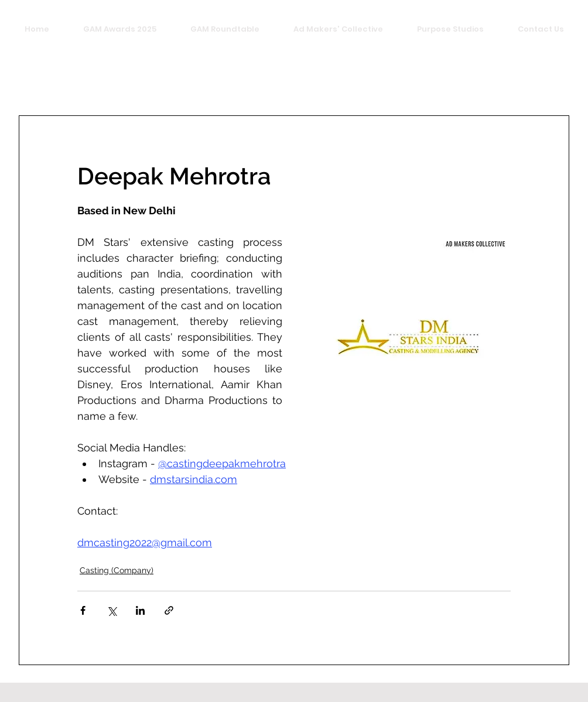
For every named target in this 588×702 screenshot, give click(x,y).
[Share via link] (169, 610)
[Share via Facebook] (83, 610)
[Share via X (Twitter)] (112, 610)
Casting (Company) (117, 570)
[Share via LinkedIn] (140, 610)
